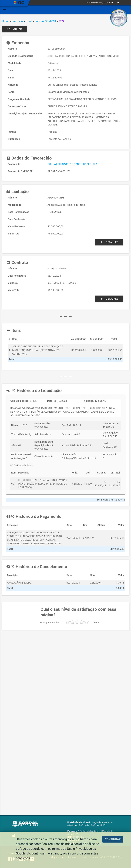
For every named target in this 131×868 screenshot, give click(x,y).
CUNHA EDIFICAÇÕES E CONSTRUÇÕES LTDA (72, 164)
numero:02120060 (45, 21)
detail (29, 21)
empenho (17, 21)
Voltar (14, 29)
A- (104, 3)
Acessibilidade (94, 3)
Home (6, 21)
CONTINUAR (113, 839)
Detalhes (109, 242)
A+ (110, 2)
